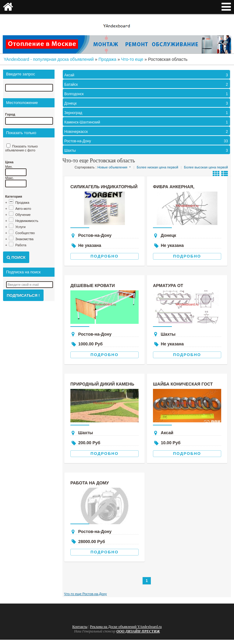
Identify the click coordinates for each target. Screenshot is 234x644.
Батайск (147, 85)
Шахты (147, 151)
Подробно (105, 256)
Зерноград (147, 113)
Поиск (16, 257)
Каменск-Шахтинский (147, 122)
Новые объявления (112, 167)
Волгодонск (147, 94)
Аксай (147, 75)
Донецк (147, 103)
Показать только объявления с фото (21, 148)
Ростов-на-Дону (147, 141)
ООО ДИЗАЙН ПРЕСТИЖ (138, 631)
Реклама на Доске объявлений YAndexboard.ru (126, 627)
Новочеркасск (147, 132)
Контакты (80, 627)
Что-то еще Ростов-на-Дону (85, 594)
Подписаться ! (23, 295)
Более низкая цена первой (158, 167)
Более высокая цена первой (206, 167)
